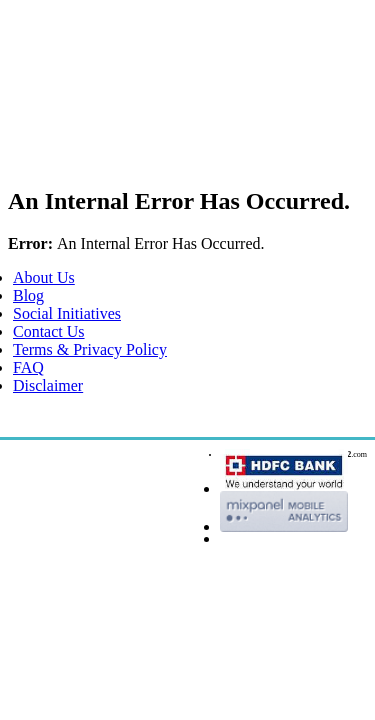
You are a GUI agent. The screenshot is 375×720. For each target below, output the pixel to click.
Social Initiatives (67, 313)
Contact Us (49, 331)
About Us (44, 277)
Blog (28, 295)
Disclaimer (48, 385)
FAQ (28, 367)
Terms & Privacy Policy (90, 349)
